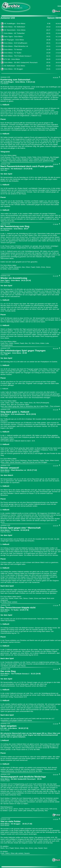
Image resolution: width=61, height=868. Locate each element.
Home (59, 6)
